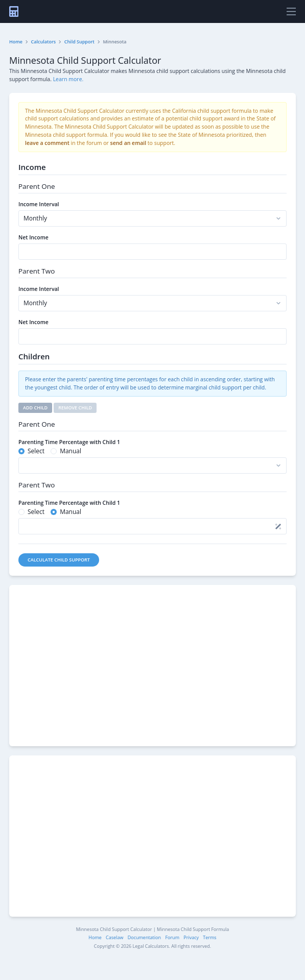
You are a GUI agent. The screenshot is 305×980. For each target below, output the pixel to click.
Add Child (35, 408)
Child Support (79, 42)
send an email (128, 143)
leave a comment (47, 143)
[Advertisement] (152, 666)
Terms (209, 937)
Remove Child (75, 408)
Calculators (44, 42)
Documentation (144, 937)
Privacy (191, 937)
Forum (172, 937)
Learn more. (68, 79)
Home (16, 42)
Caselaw (114, 937)
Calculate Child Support (59, 560)
